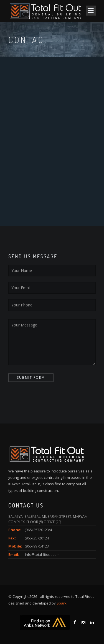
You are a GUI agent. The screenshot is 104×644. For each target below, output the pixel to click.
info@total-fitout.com (42, 554)
